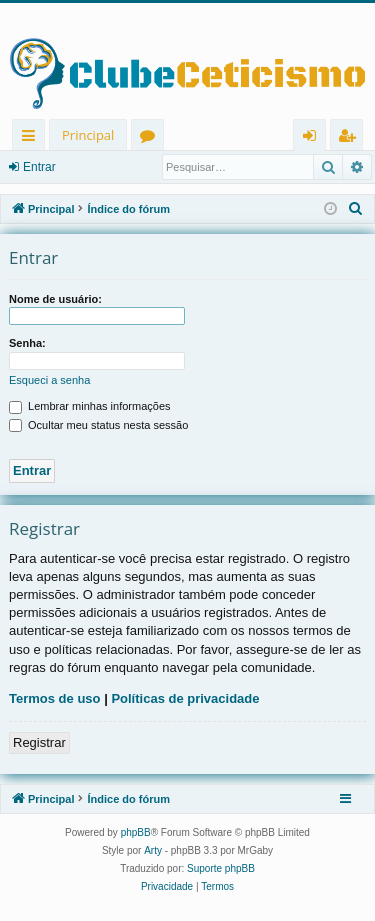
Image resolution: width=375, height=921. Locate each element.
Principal (88, 135)
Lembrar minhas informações (90, 406)
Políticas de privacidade (185, 698)
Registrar (39, 742)
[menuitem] (356, 209)
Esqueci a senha (49, 380)
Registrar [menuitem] (351, 138)
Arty (153, 850)
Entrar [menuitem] (314, 138)
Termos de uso (55, 698)
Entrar (39, 167)
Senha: (27, 343)
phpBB (136, 832)
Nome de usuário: (55, 299)
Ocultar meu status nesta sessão (98, 425)
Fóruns (151, 138)
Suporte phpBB (221, 868)
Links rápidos (32, 138)
